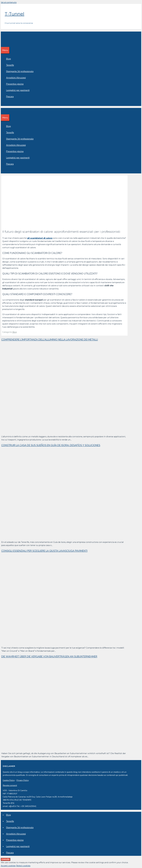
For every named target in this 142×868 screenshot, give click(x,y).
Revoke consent (10, 785)
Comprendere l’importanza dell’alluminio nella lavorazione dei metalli (50, 340)
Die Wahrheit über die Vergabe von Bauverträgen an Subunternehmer (49, 657)
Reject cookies (23, 866)
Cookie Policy (9, 780)
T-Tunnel (14, 14)
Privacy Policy (23, 780)
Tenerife (10, 65)
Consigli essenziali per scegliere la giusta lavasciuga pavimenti (44, 551)
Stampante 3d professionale (20, 71)
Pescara (10, 97)
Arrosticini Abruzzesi (16, 78)
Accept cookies (8, 866)
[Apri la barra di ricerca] (2, 44)
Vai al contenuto (9, 2)
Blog (8, 59)
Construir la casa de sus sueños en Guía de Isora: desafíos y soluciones (51, 445)
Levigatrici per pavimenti (18, 90)
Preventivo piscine (15, 84)
